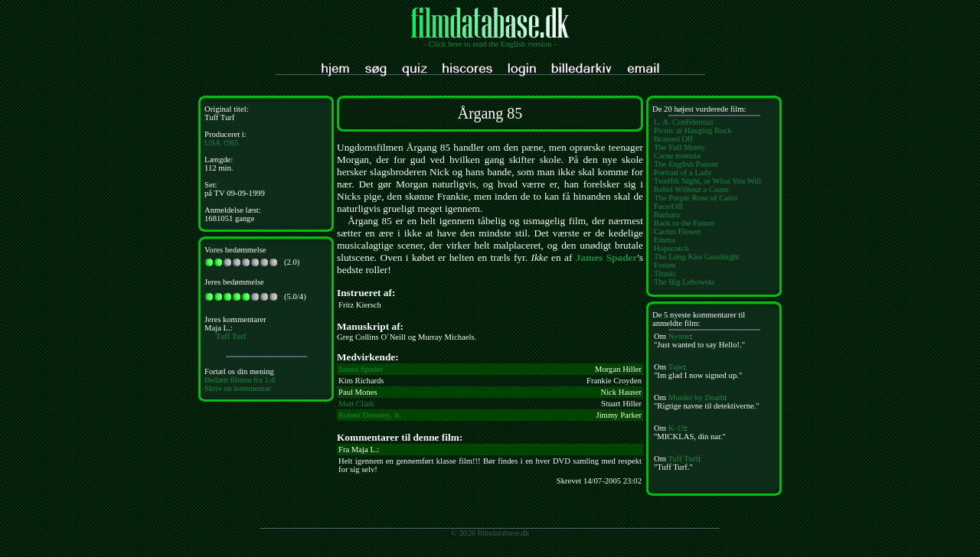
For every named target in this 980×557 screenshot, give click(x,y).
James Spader (607, 257)
